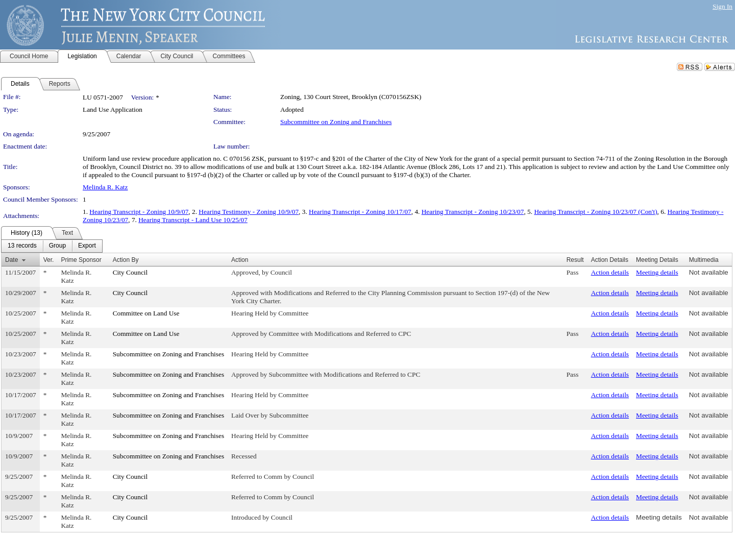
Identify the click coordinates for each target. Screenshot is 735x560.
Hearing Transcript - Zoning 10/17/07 (360, 212)
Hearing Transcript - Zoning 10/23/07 (473, 212)
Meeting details (657, 272)
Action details (610, 272)
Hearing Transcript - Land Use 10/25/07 (193, 220)
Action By (126, 260)
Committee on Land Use (146, 313)
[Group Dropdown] (57, 246)
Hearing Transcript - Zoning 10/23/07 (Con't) (595, 212)
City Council (130, 272)
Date (11, 260)
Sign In (722, 6)
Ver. (49, 260)
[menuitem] (22, 246)
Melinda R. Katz (105, 187)
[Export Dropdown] (87, 246)
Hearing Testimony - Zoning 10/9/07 (249, 212)
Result (575, 260)
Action (240, 260)
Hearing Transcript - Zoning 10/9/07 (139, 212)
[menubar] (52, 246)
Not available (709, 272)
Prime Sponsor (81, 260)
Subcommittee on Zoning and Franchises (336, 122)
